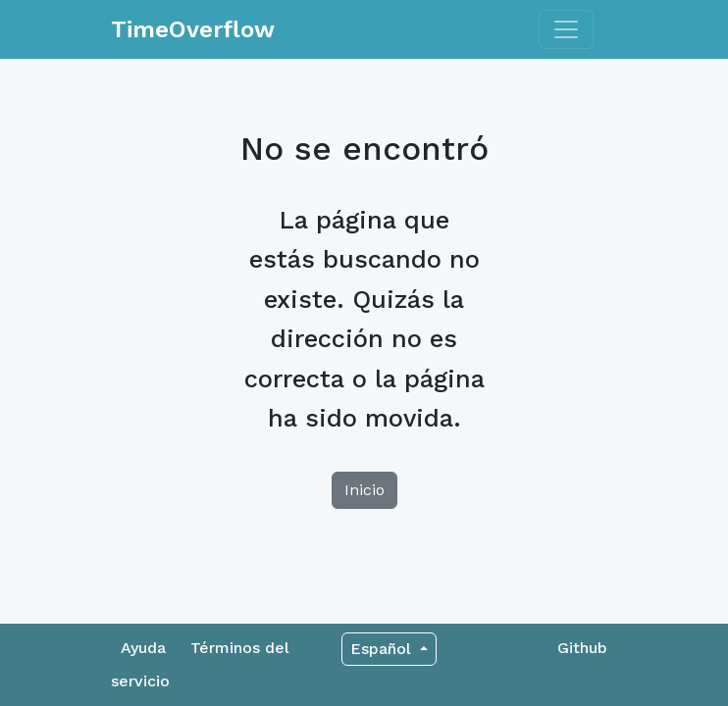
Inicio (364, 490)
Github (582, 648)
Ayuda (143, 648)
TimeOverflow (193, 29)
